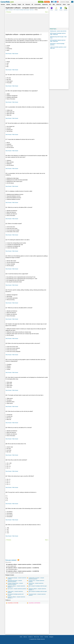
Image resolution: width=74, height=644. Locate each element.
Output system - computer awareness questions (15, 592)
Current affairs (38, 4)
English (19, 4)
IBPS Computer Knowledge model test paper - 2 (38, 586)
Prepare (41, 2)
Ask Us (42, 637)
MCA (50, 4)
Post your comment (11, 560)
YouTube (46, 637)
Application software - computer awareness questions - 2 (37, 589)
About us (25, 637)
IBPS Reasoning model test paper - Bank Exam (58, 37)
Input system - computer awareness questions (17, 589)
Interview (3, 4)
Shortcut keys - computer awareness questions (36, 584)
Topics (7, 10)
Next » (47, 12)
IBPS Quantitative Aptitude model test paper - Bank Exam (58, 41)
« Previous (8, 12)
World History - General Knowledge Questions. (57, 44)
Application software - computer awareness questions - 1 (16, 597)
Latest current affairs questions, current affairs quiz (58, 48)
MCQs (52, 10)
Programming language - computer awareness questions (17, 578)
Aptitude (8, 4)
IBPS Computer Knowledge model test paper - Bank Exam (24, 10)
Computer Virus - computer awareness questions (36, 581)
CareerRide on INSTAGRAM (34, 603)
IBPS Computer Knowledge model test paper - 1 (38, 592)
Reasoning (14, 4)
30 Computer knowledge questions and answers (16, 595)
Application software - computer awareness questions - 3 (16, 586)
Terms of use (36, 637)
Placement (28, 4)
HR (32, 4)
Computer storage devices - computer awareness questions (15, 584)
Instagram (51, 637)
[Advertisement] (27, 23)
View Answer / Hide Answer (12, 54)
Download (65, 10)
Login (68, 4)
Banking (11, 10)
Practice (47, 2)
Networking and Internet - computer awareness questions (15, 581)
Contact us (30, 637)
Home (21, 637)
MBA (54, 4)
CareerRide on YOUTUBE (13, 603)
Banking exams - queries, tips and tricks (58, 31)
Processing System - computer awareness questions (37, 595)
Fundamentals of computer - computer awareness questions (36, 578)
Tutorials (61, 10)
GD (23, 4)
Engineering (45, 4)
